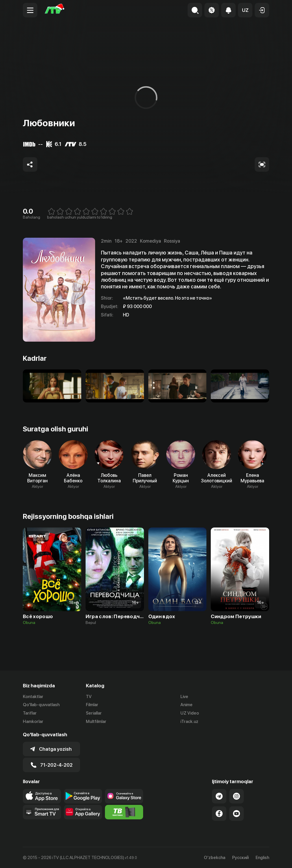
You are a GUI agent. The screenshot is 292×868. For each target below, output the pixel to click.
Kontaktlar (33, 697)
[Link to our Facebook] (219, 814)
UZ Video (190, 713)
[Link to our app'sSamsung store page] (124, 796)
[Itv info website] (124, 812)
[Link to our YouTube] (236, 814)
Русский (240, 858)
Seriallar (94, 713)
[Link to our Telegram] (219, 796)
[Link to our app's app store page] (42, 796)
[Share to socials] (30, 164)
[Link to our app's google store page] (83, 796)
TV (89, 697)
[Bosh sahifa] (55, 10)
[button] (245, 10)
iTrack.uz (189, 721)
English (262, 858)
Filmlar (92, 705)
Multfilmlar (96, 721)
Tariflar (30, 713)
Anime (186, 705)
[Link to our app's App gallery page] (83, 812)
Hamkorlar (33, 721)
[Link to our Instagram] (236, 796)
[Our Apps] (42, 812)
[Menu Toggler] (30, 10)
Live (184, 697)
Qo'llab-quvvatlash (41, 705)
